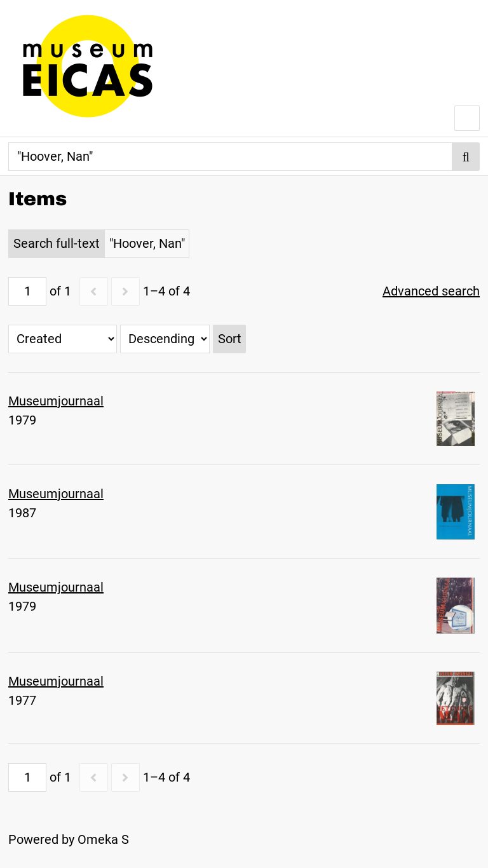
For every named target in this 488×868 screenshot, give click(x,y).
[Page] (27, 291)
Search (466, 157)
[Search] (230, 157)
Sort (230, 339)
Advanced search (431, 291)
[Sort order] (165, 339)
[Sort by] (63, 339)
